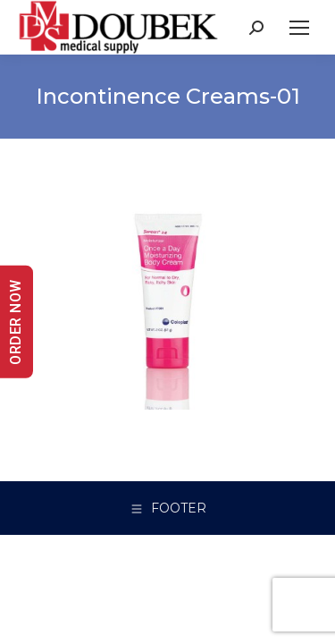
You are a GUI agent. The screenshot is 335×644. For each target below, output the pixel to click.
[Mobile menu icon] (299, 28)
